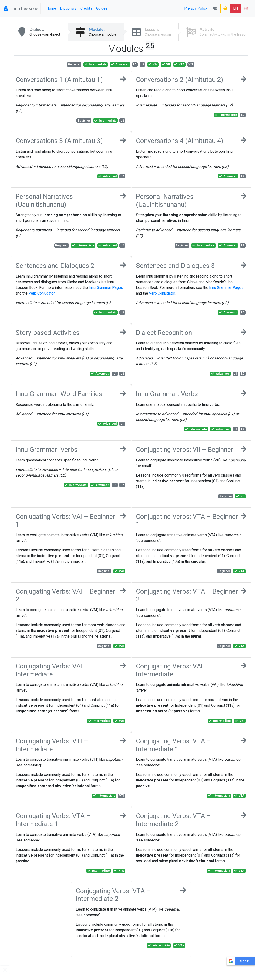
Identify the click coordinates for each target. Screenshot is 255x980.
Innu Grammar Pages (106, 288)
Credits (86, 8)
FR (246, 8)
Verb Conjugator (42, 293)
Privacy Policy (196, 8)
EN (235, 8)
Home (51, 8)
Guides (102, 8)
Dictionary (68, 8)
